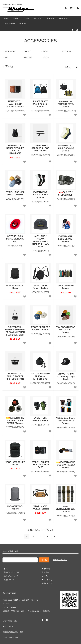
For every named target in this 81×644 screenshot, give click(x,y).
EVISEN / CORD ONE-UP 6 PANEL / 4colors (66, 464)
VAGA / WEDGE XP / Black (15, 462)
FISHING (26, 18)
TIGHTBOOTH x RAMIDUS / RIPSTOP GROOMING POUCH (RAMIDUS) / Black (15, 330)
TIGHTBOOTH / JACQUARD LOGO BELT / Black (40, 147)
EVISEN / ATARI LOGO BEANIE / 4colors (66, 238)
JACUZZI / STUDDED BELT (66, 193)
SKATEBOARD (38, 18)
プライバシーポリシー (11, 630)
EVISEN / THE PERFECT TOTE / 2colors (66, 103)
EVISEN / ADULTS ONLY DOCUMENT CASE (40, 464)
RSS (4, 623)
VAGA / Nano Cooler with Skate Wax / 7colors (66, 420)
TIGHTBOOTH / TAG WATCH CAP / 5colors (66, 329)
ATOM (10, 623)
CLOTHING (51, 18)
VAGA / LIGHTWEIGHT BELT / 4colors (66, 508)
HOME (7, 18)
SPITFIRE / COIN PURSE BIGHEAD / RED (15, 238)
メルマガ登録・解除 (10, 619)
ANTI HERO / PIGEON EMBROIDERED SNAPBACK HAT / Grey (40, 240)
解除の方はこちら (60, 559)
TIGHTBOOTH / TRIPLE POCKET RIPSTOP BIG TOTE (15, 375)
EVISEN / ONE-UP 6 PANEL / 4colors (15, 192)
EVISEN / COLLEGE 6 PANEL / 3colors (40, 327)
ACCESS (6, 603)
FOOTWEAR (64, 18)
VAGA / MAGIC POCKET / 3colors (40, 507)
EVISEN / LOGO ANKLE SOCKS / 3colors (66, 147)
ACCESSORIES (10, 24)
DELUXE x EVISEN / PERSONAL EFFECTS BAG (40, 375)
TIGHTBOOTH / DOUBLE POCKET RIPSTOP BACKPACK (15, 148)
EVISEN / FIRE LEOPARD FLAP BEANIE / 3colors (15, 419)
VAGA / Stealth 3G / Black (15, 286)
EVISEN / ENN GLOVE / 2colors (40, 418)
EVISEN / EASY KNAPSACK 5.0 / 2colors (40, 103)
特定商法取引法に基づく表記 (14, 627)
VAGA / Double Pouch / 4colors (40, 286)
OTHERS (23, 24)
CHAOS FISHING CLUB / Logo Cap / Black (66, 375)
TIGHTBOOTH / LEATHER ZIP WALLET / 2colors (15, 103)
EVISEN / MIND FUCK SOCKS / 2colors (40, 194)
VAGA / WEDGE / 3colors (15, 507)
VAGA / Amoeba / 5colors (66, 286)
